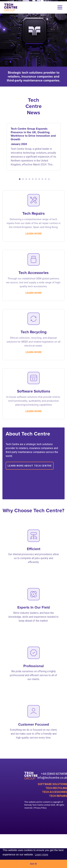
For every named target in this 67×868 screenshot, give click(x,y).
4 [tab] (29, 179)
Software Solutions (52, 784)
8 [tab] (42, 179)
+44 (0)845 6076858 (54, 774)
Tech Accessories (55, 792)
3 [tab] (25, 179)
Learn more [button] (42, 855)
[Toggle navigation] (60, 7)
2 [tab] (22, 179)
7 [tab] (38, 179)
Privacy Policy (40, 808)
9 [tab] (45, 179)
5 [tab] (32, 179)
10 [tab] (48, 179)
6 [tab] (35, 179)
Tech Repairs (58, 796)
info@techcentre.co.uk (52, 778)
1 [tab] (19, 179)
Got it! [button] (33, 864)
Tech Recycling (56, 788)
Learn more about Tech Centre (30, 466)
